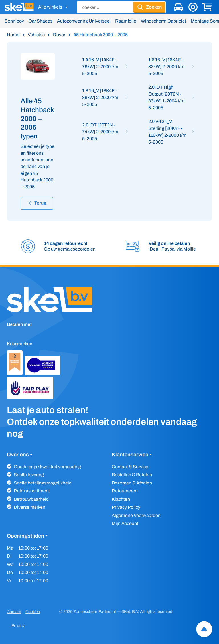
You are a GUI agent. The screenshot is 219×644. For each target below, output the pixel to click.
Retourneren (125, 491)
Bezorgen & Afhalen (132, 483)
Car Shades (40, 21)
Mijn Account (125, 523)
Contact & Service (130, 467)
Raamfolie (126, 21)
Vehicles (36, 35)
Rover (59, 35)
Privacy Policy (126, 507)
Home (13, 35)
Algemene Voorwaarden (136, 515)
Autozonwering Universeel (84, 21)
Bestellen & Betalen (132, 475)
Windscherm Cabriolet (164, 21)
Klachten (121, 499)
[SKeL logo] (19, 7)
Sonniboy (14, 21)
